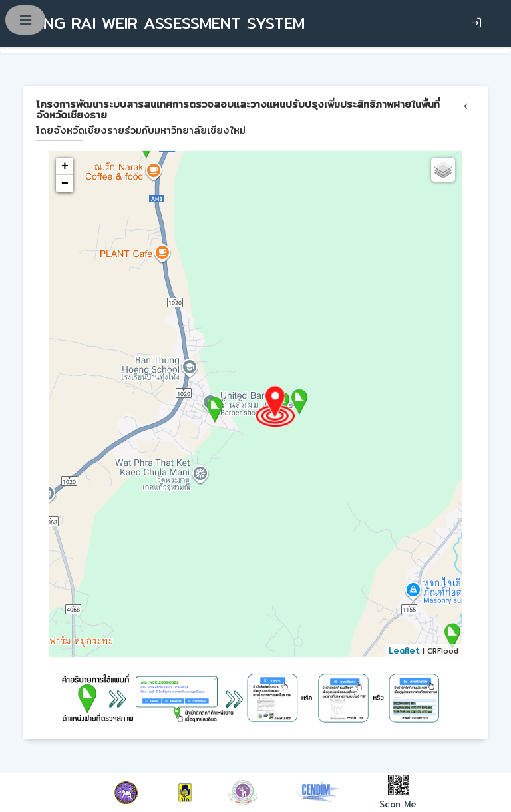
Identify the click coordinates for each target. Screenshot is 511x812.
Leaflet (404, 650)
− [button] (65, 184)
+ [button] (65, 166)
